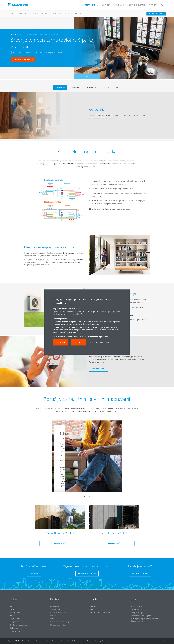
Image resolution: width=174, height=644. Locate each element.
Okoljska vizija (15, 622)
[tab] (60, 87)
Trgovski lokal (55, 609)
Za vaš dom (54, 606)
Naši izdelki (24, 13)
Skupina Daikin (15, 619)
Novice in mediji (16, 631)
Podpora (46, 13)
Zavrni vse (79, 342)
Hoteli (52, 619)
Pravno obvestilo (28, 641)
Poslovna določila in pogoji (94, 641)
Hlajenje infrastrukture (58, 625)
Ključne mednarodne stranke (101, 613)
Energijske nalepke (137, 613)
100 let (12, 609)
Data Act (107, 641)
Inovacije (13, 616)
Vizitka (12, 606)
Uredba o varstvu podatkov (61, 641)
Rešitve (12, 13)
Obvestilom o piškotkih (98, 337)
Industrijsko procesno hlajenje (61, 622)
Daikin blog (79, 13)
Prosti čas (54, 616)
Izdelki (35, 13)
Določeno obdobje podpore (141, 616)
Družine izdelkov (136, 609)
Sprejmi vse (60, 342)
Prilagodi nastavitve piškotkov (100, 342)
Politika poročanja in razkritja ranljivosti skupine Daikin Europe (145, 620)
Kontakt (93, 606)
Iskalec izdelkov (136, 606)
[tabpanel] (87, 116)
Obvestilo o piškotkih (43, 641)
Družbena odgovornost (18, 625)
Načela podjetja (78, 641)
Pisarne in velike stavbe (58, 613)
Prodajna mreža (16, 613)
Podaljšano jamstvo (62, 13)
